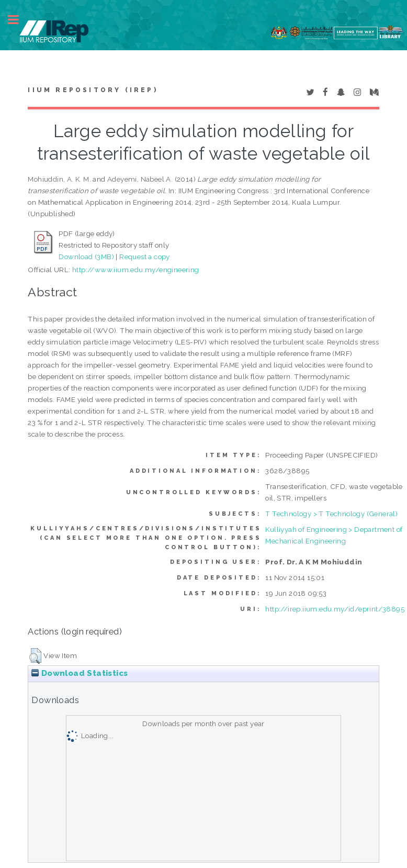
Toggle (19, 20)
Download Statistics (80, 673)
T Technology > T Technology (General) (331, 514)
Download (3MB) (86, 257)
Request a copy (145, 257)
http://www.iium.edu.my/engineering (136, 270)
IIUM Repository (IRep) (93, 90)
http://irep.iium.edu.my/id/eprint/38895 (335, 609)
